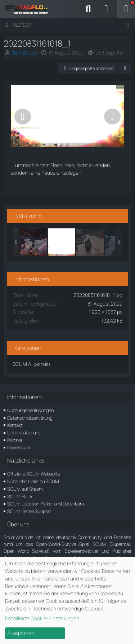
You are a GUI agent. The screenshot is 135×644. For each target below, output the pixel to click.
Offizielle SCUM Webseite (34, 474)
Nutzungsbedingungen (30, 410)
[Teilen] (125, 69)
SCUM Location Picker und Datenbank (46, 504)
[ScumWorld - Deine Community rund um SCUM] (29, 9)
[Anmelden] (106, 9)
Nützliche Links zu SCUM (33, 481)
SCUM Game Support (29, 511)
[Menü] (126, 9)
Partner (15, 440)
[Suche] (88, 9)
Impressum (19, 447)
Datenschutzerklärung (30, 418)
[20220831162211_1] (90, 242)
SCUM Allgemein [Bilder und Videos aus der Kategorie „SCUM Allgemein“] (31, 364)
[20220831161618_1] (62, 242)
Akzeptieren (21, 633)
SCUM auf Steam (25, 489)
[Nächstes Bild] (112, 117)
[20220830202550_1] (33, 242)
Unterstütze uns (24, 433)
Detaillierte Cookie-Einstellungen (42, 618)
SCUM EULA (20, 496)
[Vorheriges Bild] (23, 117)
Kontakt (15, 425)
